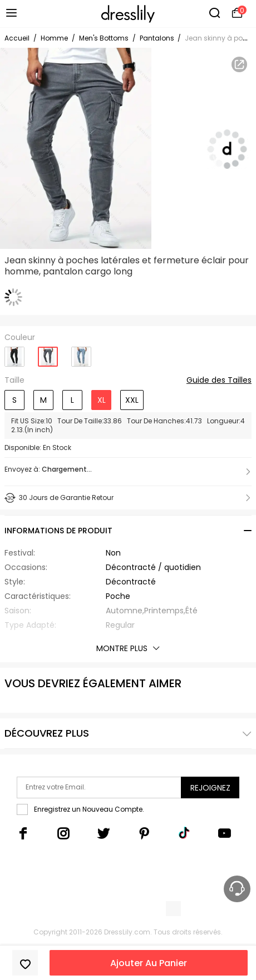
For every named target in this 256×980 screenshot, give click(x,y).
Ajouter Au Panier (149, 963)
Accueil (17, 38)
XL (102, 400)
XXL (132, 400)
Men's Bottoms (104, 38)
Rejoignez (210, 788)
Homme (54, 38)
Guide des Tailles (219, 381)
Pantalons (158, 38)
